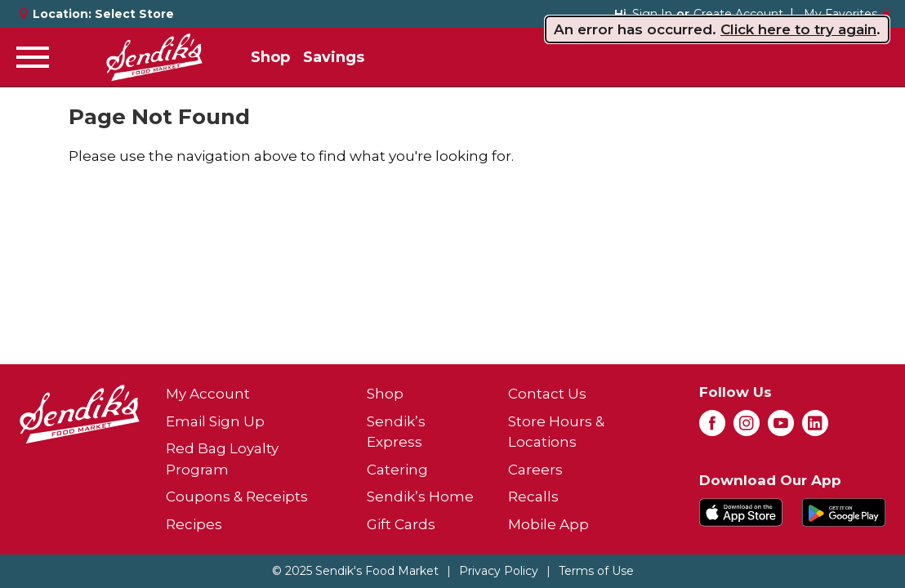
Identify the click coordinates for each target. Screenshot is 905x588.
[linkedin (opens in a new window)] (815, 428)
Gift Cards (401, 524)
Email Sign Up (215, 421)
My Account (208, 394)
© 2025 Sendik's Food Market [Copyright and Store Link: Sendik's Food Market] (355, 571)
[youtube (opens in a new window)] (781, 428)
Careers (535, 470)
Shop (270, 57)
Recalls (533, 497)
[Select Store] (136, 14)
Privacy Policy (499, 571)
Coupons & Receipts (237, 497)
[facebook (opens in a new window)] (712, 428)
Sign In (652, 14)
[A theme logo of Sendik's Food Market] (154, 57)
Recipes (194, 524)
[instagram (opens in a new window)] (747, 428)
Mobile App (548, 524)
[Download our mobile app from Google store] (844, 510)
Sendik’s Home (420, 497)
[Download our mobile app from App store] (741, 510)
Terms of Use (596, 571)
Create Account (738, 14)
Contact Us (547, 394)
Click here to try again (798, 29)
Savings (334, 57)
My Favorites (848, 14)
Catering (397, 470)
